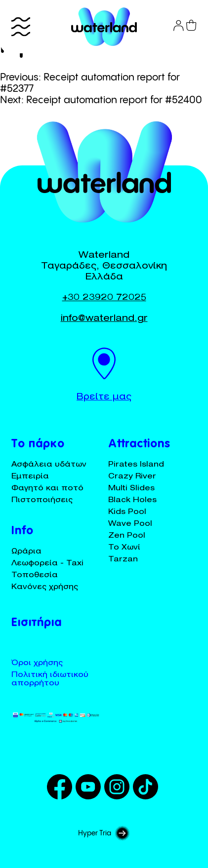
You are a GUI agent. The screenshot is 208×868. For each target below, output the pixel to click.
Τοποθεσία (35, 575)
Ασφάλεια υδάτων (49, 465)
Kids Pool (127, 512)
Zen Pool (127, 536)
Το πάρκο (38, 445)
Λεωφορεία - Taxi (47, 564)
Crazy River (132, 477)
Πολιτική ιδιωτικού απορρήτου (50, 679)
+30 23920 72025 (104, 298)
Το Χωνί (124, 548)
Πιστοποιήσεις (42, 500)
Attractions (139, 445)
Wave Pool (130, 524)
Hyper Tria (104, 833)
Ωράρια (26, 552)
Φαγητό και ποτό (47, 489)
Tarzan (123, 560)
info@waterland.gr (104, 319)
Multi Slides (131, 489)
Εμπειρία (30, 477)
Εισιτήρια (37, 624)
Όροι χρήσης (37, 663)
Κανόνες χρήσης (45, 587)
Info (22, 532)
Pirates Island (136, 465)
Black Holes (132, 500)
